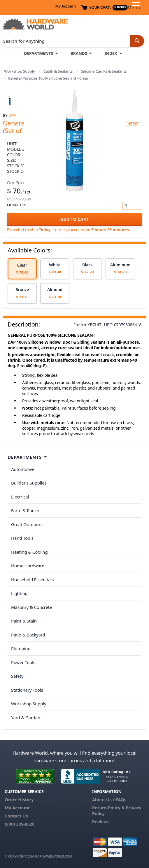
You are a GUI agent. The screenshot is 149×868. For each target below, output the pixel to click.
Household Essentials (32, 580)
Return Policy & (108, 808)
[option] (22, 269)
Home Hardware (28, 566)
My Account (65, 6)
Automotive (23, 469)
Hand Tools (22, 538)
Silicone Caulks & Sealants (104, 71)
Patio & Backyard (28, 635)
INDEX (111, 53)
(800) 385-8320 (20, 824)
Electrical (20, 497)
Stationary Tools (27, 690)
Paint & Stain (24, 621)
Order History (19, 799)
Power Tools (23, 662)
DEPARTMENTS (38, 53)
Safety (17, 676)
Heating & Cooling (29, 552)
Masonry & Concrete (31, 607)
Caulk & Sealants (58, 71)
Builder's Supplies (29, 483)
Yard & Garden (26, 718)
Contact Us (16, 816)
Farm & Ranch (25, 510)
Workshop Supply (20, 71)
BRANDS (79, 53)
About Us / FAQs (109, 799)
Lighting (19, 593)
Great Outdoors (27, 524)
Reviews (101, 822)
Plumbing (21, 648)
